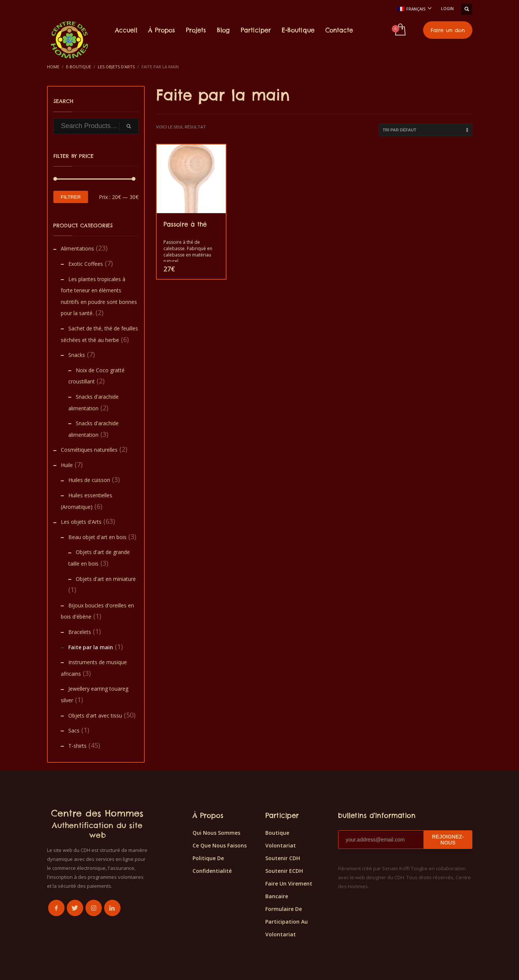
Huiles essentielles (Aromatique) (87, 501)
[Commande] (426, 130)
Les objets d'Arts (81, 522)
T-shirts (77, 746)
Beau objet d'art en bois (97, 537)
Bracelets (80, 632)
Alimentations (77, 248)
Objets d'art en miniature (106, 579)
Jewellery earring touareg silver (95, 694)
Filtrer (71, 197)
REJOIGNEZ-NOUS (448, 840)
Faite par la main (91, 647)
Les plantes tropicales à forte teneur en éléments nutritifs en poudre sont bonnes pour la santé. (99, 296)
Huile (67, 465)
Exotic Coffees (86, 264)
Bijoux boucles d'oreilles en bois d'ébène (97, 611)
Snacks (77, 355)
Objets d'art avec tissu (95, 715)
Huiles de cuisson (89, 480)
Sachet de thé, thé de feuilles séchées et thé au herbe (99, 334)
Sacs (74, 730)
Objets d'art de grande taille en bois (99, 558)
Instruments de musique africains (94, 668)
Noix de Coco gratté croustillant (96, 376)
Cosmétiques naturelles (89, 450)
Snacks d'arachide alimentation (93, 402)
